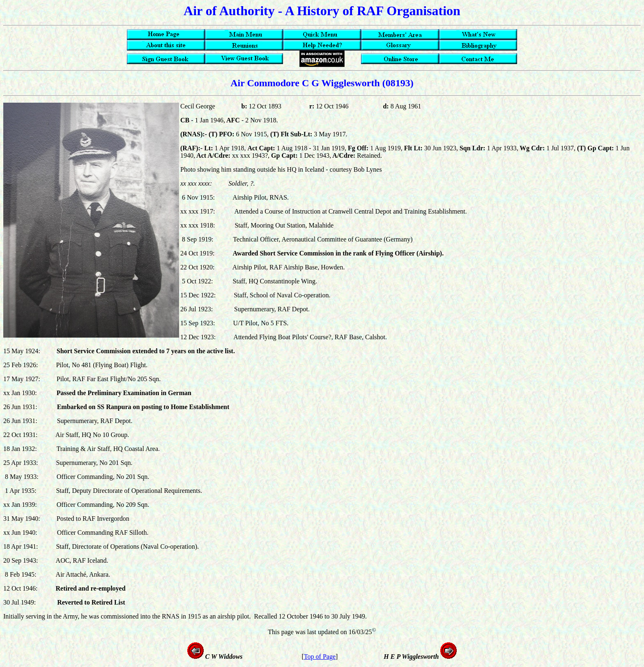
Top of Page (320, 657)
